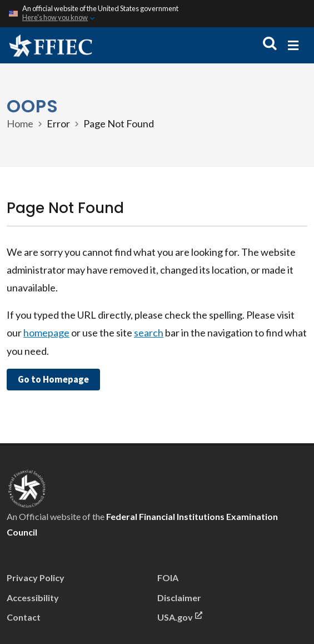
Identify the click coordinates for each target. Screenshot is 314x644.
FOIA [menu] (168, 578)
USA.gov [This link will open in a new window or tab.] (180, 616)
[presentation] (27, 487)
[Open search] (270, 44)
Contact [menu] (24, 617)
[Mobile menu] (293, 45)
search (149, 333)
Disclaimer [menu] (179, 598)
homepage (46, 333)
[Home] (51, 45)
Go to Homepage (53, 379)
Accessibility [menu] (33, 598)
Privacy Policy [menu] (36, 578)
